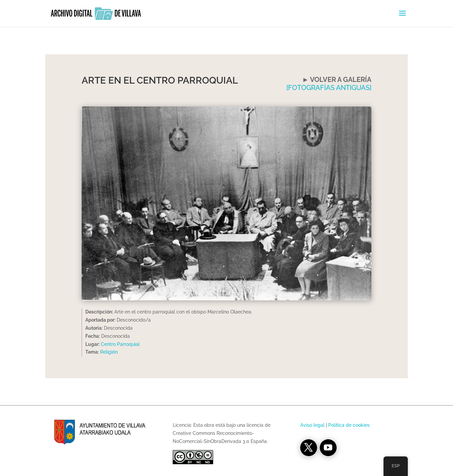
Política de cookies (349, 425)
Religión (109, 352)
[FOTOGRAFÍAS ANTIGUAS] (329, 88)
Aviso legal (312, 425)
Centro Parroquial (120, 344)
